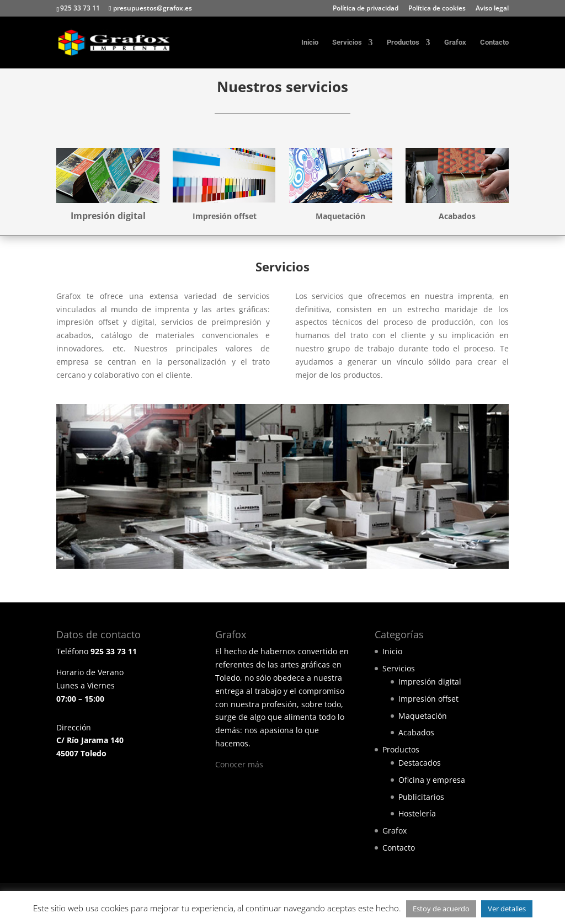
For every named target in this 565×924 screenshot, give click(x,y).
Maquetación (423, 716)
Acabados (416, 732)
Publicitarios (421, 797)
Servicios (347, 42)
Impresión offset (428, 699)
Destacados (420, 763)
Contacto (494, 42)
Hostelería (417, 813)
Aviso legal (492, 9)
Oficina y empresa (432, 780)
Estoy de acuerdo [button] (441, 909)
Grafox (455, 42)
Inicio (310, 42)
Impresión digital (430, 682)
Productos (403, 42)
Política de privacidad (366, 9)
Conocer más (239, 764)
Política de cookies (437, 9)
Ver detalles (507, 909)
